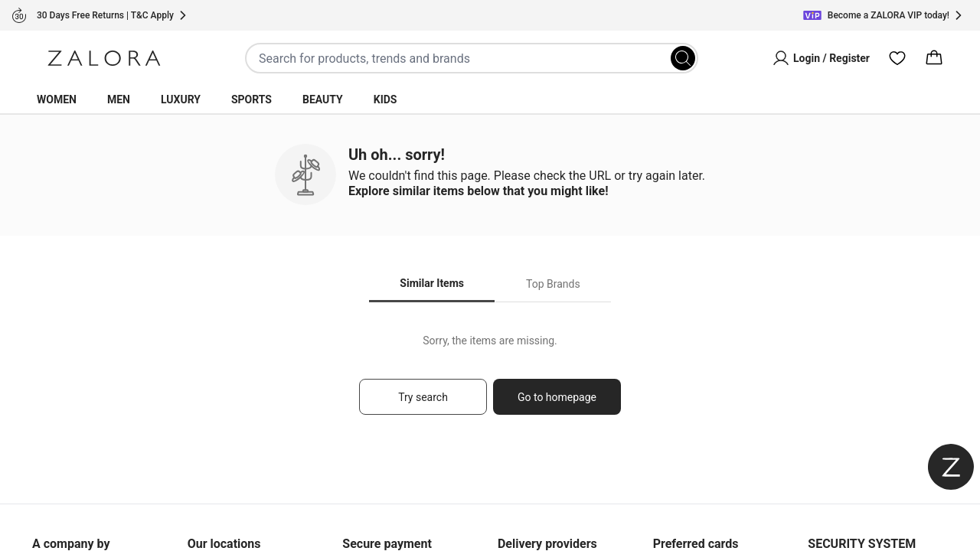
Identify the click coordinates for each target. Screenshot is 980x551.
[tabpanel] (490, 381)
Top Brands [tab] (553, 284)
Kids (385, 99)
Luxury (181, 99)
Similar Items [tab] (432, 283)
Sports (252, 99)
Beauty (323, 99)
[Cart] (934, 58)
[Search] (683, 58)
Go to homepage (557, 397)
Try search (423, 397)
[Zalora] (104, 58)
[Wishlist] (897, 58)
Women (57, 99)
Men (119, 99)
